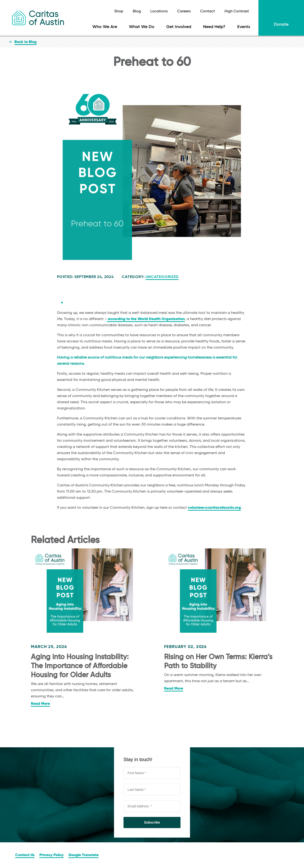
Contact (208, 11)
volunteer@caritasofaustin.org (214, 508)
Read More (40, 704)
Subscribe (152, 822)
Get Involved (179, 27)
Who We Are (105, 27)
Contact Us (25, 855)
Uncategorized (162, 277)
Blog (137, 11)
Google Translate (83, 855)
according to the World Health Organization (146, 319)
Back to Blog (26, 42)
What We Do (142, 27)
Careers (184, 11)
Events (244, 27)
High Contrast (237, 11)
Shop (119, 11)
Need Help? (214, 27)
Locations (159, 11)
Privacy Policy (52, 855)
